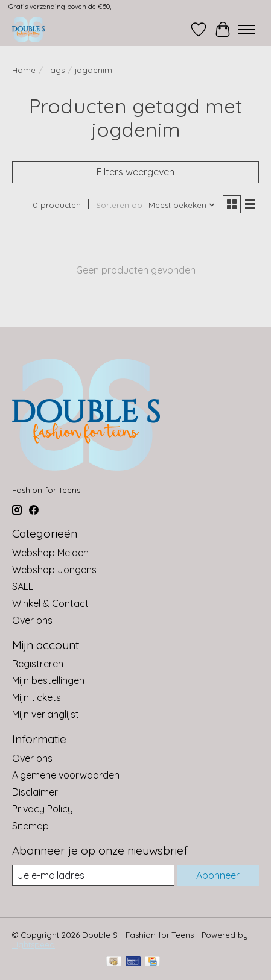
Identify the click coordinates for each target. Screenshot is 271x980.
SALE (23, 586)
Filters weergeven (135, 172)
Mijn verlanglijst (46, 714)
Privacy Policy (43, 809)
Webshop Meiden (50, 553)
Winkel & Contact (50, 603)
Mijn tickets (37, 697)
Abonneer (218, 875)
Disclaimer (35, 792)
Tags (55, 70)
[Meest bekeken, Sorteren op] (182, 205)
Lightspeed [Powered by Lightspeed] (33, 944)
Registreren (38, 664)
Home (24, 70)
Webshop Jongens (54, 570)
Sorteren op (119, 205)
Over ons (32, 620)
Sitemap (30, 826)
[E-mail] (93, 875)
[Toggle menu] (247, 30)
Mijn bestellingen (48, 680)
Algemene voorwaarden (66, 775)
